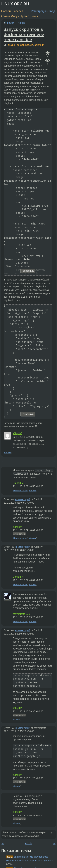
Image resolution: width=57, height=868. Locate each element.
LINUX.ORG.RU (15, 4)
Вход (52, 11)
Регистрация (39, 11)
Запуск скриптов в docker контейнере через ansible (24, 34)
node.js (29, 45)
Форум (15, 16)
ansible (12, 45)
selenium (39, 45)
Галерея (18, 11)
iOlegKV (17, 433)
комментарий (23, 499)
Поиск (34, 16)
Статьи (6, 16)
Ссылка (8, 453)
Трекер (25, 16)
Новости (6, 11)
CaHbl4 (17, 483)
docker (20, 45)
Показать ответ (21, 491)
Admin (21, 23)
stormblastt (19, 614)
